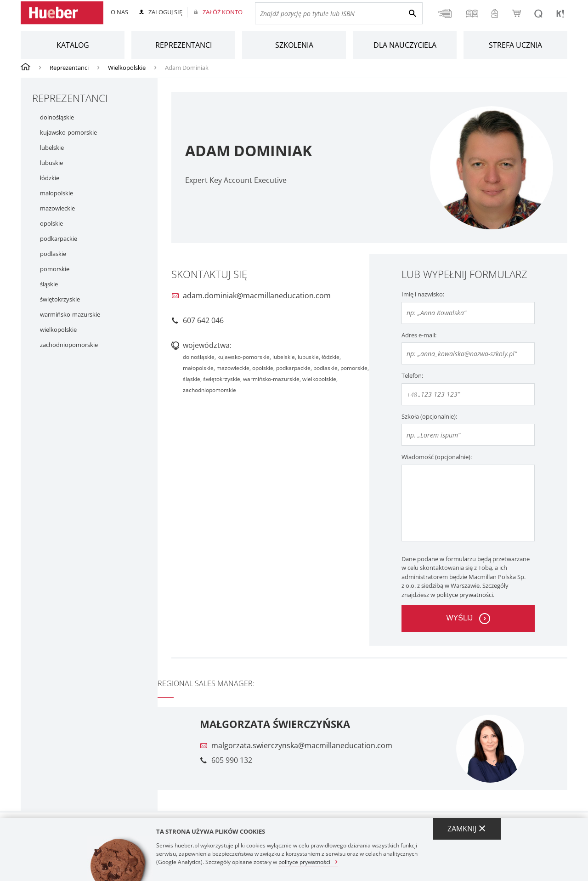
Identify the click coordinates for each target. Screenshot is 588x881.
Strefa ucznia (515, 45)
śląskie (49, 284)
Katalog (73, 45)
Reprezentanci (184, 45)
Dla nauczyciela (405, 45)
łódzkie (50, 178)
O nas (119, 12)
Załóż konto (223, 12)
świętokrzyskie (60, 299)
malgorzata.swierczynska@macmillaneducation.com (302, 745)
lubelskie (52, 148)
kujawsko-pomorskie (68, 133)
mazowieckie (57, 208)
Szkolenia (294, 45)
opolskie (51, 224)
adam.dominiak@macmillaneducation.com (257, 296)
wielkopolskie (58, 330)
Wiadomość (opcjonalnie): (437, 457)
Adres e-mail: (419, 335)
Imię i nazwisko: (423, 294)
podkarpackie (59, 239)
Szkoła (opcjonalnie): (429, 416)
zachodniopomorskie (69, 345)
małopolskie (57, 193)
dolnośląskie (57, 117)
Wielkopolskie (127, 68)
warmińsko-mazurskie (70, 315)
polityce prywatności (465, 595)
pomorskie (55, 269)
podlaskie (53, 254)
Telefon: (412, 375)
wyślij (459, 618)
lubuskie (51, 163)
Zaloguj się (165, 12)
